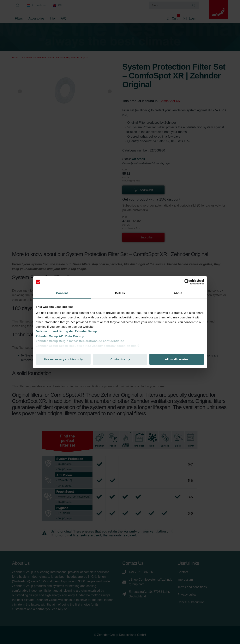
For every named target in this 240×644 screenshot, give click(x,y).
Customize (120, 359)
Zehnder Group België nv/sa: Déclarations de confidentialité (80, 341)
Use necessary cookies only (63, 359)
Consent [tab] (62, 293)
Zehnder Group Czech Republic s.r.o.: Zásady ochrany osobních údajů (88, 346)
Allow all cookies (177, 359)
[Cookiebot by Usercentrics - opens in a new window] (187, 282)
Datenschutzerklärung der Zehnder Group (66, 331)
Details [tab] (120, 293)
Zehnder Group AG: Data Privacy (60, 336)
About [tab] (178, 293)
